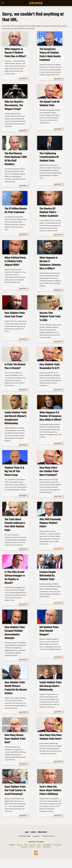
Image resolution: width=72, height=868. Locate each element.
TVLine (26, 853)
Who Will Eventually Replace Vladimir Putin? (53, 535)
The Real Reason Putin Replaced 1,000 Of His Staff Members (17, 165)
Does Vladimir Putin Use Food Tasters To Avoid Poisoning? (18, 801)
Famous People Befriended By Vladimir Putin (52, 588)
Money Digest (57, 853)
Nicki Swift (24, 855)
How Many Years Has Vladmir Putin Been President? (51, 483)
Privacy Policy (42, 841)
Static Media (26, 845)
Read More (28, 80)
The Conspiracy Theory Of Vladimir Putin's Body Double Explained (53, 57)
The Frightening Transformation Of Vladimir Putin (50, 165)
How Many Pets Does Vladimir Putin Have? (51, 749)
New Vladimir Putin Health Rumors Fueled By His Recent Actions (18, 696)
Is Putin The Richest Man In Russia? (18, 373)
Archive (33, 841)
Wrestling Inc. (47, 855)
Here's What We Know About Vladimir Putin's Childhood (52, 801)
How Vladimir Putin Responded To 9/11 (50, 373)
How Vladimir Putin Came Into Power (18, 322)
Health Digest (47, 853)
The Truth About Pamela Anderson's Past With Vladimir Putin (18, 537)
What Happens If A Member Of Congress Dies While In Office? (51, 425)
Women (39, 855)
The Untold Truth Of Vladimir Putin (50, 110)
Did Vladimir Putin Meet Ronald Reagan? (52, 641)
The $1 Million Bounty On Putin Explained (18, 218)
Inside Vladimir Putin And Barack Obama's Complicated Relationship (18, 427)
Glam (39, 853)
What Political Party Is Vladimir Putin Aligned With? (17, 270)
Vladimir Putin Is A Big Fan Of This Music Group (18, 481)
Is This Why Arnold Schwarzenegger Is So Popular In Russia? (17, 588)
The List (32, 855)
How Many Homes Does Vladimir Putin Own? (17, 749)
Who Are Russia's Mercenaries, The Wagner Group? (14, 111)
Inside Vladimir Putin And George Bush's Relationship (53, 696)
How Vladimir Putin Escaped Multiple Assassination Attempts (18, 642)
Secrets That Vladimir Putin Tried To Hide (51, 322)
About (27, 841)
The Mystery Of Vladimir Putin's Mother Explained (53, 218)
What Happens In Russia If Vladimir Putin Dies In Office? (18, 57)
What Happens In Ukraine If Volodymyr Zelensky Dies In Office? (53, 270)
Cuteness (33, 853)
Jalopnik (19, 853)
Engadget (12, 853)
